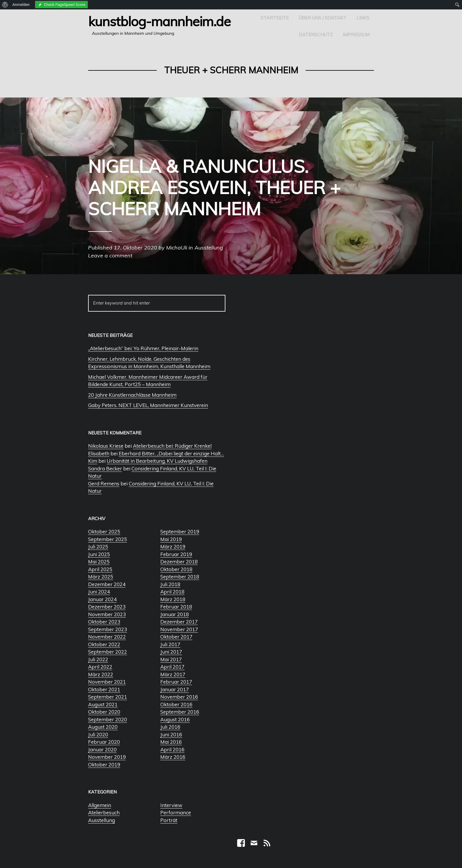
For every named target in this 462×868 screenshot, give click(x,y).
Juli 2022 (98, 659)
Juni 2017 (171, 652)
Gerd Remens (104, 483)
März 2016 (173, 757)
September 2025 (108, 539)
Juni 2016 (171, 734)
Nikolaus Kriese (106, 446)
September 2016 (180, 712)
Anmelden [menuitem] (21, 5)
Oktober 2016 (176, 704)
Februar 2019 (176, 554)
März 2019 (173, 547)
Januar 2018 (175, 614)
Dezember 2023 (107, 607)
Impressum (356, 35)
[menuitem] (5, 5)
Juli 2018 (170, 584)
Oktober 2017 (176, 637)
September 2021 (108, 697)
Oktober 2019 (104, 764)
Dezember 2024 (107, 584)
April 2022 (100, 667)
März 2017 (173, 674)
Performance (176, 812)
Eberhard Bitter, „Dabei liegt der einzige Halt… (171, 453)
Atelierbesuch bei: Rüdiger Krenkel (172, 446)
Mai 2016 (171, 742)
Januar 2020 (102, 749)
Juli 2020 (98, 734)
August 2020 (103, 727)
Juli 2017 (170, 644)
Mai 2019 (171, 539)
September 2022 (108, 652)
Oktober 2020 (104, 712)
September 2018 (180, 577)
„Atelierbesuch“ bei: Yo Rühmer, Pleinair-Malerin (143, 348)
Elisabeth (99, 453)
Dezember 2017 (179, 622)
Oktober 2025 (104, 531)
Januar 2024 (102, 599)
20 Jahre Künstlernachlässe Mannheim (132, 395)
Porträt (169, 820)
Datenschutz (316, 35)
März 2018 (173, 599)
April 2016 (172, 749)
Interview (171, 805)
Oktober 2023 (104, 622)
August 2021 (103, 704)
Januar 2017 (175, 689)
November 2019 (107, 757)
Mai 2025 (99, 562)
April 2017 (172, 667)
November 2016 (179, 697)
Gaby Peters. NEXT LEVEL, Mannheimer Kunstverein (148, 405)
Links (363, 18)
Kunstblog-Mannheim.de (159, 21)
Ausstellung (102, 820)
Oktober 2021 (104, 689)
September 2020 (108, 719)
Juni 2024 (99, 592)
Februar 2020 (104, 742)
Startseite (275, 18)
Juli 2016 (170, 727)
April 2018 (172, 592)
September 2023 (108, 629)
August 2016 (175, 719)
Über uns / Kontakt (323, 18)
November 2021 (107, 682)
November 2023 (107, 614)
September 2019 (180, 531)
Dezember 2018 (179, 562)
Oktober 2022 (104, 644)
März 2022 (101, 674)
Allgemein (100, 805)
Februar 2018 (176, 607)
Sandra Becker (105, 468)
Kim (93, 461)
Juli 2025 (98, 547)
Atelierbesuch (104, 812)
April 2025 (100, 569)
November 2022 (107, 637)
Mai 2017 (171, 659)
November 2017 (179, 629)
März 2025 (101, 577)
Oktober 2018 (176, 569)
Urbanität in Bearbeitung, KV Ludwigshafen (157, 461)
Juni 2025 (99, 554)
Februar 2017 (176, 682)
